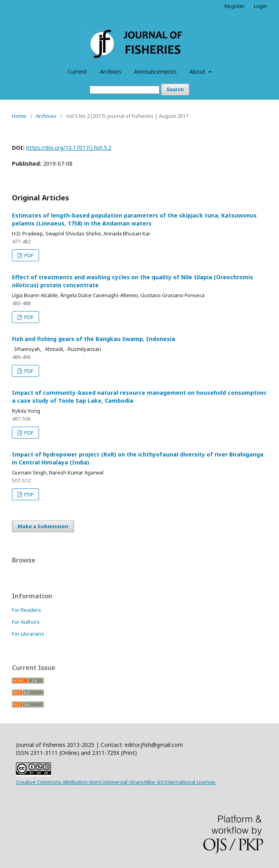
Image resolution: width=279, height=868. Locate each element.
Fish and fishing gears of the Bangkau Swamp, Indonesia (94, 339)
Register (235, 6)
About (198, 72)
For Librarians (28, 634)
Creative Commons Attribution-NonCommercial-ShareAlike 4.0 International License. (116, 782)
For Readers (26, 610)
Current (77, 72)
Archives (111, 72)
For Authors (26, 622)
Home (19, 116)
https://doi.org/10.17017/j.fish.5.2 (69, 148)
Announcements (155, 72)
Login (260, 6)
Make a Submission (43, 526)
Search (175, 89)
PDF (28, 255)
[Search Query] (125, 90)
